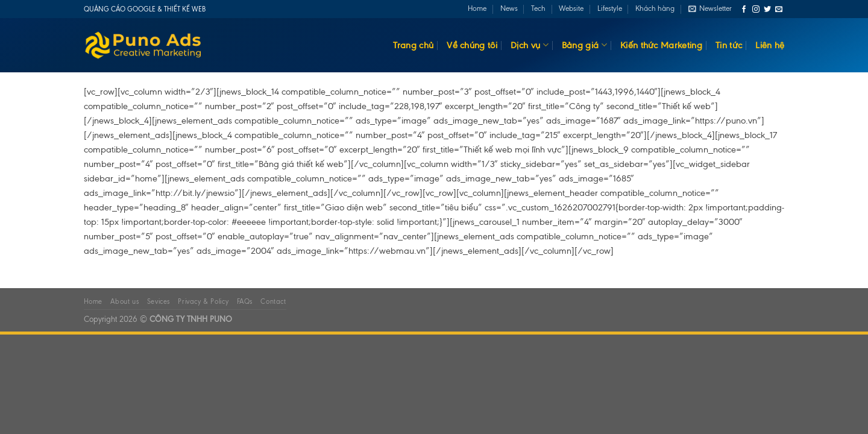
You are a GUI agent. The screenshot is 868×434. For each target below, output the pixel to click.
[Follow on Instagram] (756, 10)
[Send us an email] (779, 10)
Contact (273, 301)
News (509, 8)
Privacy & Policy (203, 301)
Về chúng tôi (472, 45)
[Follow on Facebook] (744, 10)
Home (477, 8)
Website (571, 8)
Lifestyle (610, 8)
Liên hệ (770, 45)
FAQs (245, 301)
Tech (538, 8)
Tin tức (729, 45)
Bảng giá (584, 45)
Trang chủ (413, 45)
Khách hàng (655, 8)
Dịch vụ (530, 45)
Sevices (159, 301)
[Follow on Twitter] (767, 10)
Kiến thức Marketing (661, 45)
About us (124, 301)
